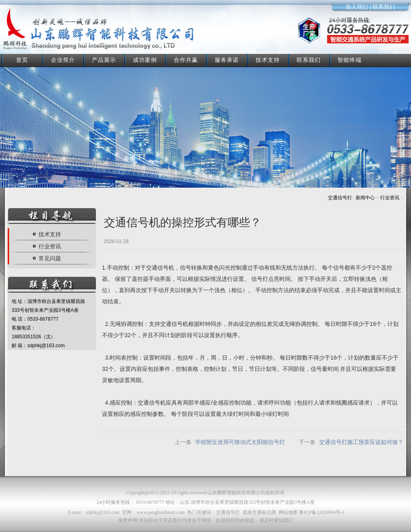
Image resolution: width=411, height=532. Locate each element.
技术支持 (268, 60)
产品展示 (104, 60)
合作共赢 (186, 60)
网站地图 (288, 512)
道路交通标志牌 (259, 512)
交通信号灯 (340, 198)
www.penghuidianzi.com (161, 512)
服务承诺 (227, 60)
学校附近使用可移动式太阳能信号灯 (240, 442)
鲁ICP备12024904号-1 (322, 512)
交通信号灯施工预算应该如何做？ (361, 442)
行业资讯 (390, 198)
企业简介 (63, 60)
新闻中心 (365, 198)
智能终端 (350, 60)
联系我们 (309, 60)
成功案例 (145, 60)
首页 (22, 60)
